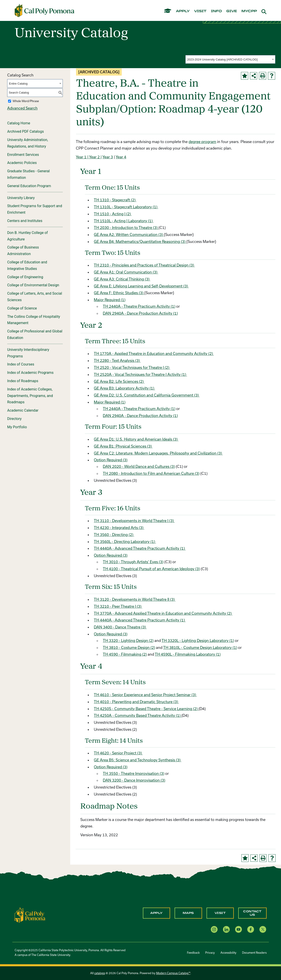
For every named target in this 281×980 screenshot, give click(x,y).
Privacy (210, 953)
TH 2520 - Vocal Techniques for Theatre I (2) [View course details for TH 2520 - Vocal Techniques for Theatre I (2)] (132, 367)
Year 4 (121, 157)
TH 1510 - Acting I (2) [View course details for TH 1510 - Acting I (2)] (113, 214)
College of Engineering (25, 277)
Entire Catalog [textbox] (18, 84)
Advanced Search (22, 108)
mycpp (249, 11)
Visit (220, 913)
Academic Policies (22, 163)
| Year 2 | (94, 157)
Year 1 (81, 157)
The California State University (51, 955)
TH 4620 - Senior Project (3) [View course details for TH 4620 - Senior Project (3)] (118, 753)
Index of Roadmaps (23, 381)
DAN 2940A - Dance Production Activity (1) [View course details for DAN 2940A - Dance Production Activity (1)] (140, 313)
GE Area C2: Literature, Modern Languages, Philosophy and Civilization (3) (158, 453)
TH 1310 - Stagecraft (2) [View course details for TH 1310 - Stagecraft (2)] (115, 200)
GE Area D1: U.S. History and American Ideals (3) (136, 439)
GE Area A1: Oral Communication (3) (126, 272)
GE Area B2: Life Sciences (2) (119, 381)
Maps (188, 913)
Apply (156, 913)
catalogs (100, 973)
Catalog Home (19, 123)
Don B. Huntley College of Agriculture (28, 236)
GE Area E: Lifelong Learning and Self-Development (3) (141, 286)
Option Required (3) (111, 460)
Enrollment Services (23, 155)
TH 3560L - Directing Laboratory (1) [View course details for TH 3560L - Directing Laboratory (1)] (125, 542)
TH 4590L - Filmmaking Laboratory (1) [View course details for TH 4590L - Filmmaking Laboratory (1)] (188, 654)
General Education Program (29, 186)
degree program (202, 142)
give (232, 11)
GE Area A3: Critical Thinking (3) (122, 279)
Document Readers (254, 953)
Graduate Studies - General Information (28, 174)
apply (183, 11)
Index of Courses (21, 364)
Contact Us (252, 913)
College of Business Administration (23, 251)
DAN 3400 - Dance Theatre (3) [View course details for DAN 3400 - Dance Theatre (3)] (120, 627)
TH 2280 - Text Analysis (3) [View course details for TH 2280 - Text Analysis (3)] (117, 360)
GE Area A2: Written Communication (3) (129, 234)
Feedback (193, 953)
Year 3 (108, 157)
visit (200, 11)
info (216, 11)
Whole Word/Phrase (26, 101)
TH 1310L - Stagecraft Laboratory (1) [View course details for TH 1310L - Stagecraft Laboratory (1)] (126, 207)
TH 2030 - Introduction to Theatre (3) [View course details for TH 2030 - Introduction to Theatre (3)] (126, 228)
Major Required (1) (110, 300)
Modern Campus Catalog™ (173, 973)
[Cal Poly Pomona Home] (44, 11)
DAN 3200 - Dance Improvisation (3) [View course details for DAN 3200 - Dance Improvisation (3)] (134, 780)
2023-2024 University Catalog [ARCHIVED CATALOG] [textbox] (222, 59)
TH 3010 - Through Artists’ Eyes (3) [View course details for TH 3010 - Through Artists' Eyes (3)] (133, 562)
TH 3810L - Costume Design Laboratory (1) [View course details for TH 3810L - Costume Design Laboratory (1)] (200, 647)
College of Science (22, 308)
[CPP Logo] (30, 915)
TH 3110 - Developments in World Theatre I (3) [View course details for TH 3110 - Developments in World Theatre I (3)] (134, 521)
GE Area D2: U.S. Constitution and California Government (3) (147, 395)
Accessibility (228, 953)
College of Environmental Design (33, 285)
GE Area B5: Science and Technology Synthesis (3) (138, 760)
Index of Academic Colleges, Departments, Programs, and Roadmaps (30, 396)
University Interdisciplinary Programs (28, 353)
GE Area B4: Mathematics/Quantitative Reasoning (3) (140, 241)
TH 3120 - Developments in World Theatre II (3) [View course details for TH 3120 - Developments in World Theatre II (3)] (135, 599)
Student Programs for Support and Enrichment (35, 209)
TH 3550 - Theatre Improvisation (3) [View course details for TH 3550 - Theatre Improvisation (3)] (134, 773)
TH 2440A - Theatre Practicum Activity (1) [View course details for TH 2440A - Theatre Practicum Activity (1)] (139, 306)
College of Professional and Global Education (35, 334)
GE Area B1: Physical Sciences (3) (123, 446)
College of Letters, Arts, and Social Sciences (35, 297)
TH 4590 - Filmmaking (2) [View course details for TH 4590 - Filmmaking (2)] (125, 654)
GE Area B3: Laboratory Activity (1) (124, 388)
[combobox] (230, 59)
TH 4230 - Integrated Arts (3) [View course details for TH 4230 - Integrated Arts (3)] (119, 528)
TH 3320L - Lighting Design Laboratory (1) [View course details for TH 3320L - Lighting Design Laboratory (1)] (198, 640)
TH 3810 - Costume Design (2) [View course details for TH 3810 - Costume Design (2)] (129, 647)
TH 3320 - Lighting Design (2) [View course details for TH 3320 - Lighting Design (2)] (128, 640)
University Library (21, 198)
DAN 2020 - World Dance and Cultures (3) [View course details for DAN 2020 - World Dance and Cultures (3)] (139, 466)
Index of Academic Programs (30, 373)
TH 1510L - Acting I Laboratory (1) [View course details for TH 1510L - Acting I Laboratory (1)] (124, 221)
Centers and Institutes (25, 221)
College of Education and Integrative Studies (27, 265)
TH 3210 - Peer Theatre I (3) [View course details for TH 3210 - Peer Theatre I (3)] (118, 606)
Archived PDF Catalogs (26, 131)
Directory (14, 419)
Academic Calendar (23, 410)
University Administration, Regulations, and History (28, 143)
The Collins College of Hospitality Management (34, 320)
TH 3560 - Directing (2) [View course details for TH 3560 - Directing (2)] (114, 535)
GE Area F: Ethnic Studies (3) (119, 293)
